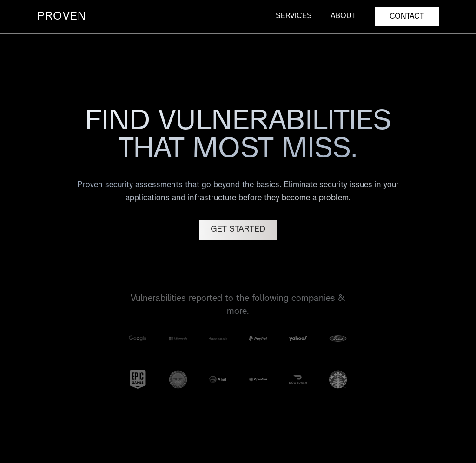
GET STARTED (238, 230)
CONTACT (407, 17)
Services (294, 16)
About (343, 16)
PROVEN (62, 17)
